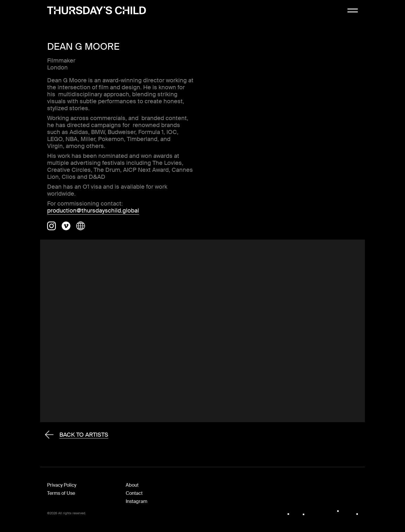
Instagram (136, 501)
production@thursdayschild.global (93, 210)
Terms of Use (61, 493)
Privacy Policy (62, 485)
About (132, 485)
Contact (134, 493)
